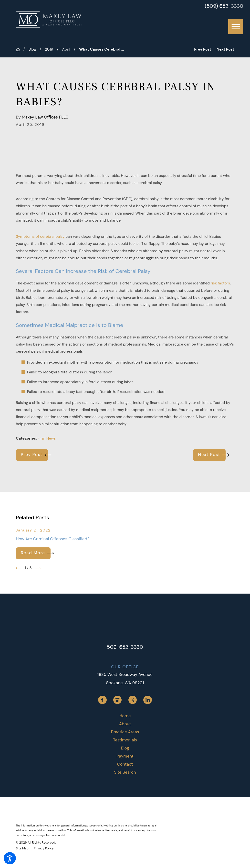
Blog (32, 49)
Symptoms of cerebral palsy (40, 237)
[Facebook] (102, 700)
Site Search (125, 772)
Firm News (47, 438)
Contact (125, 764)
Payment (125, 756)
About (125, 724)
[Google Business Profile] (117, 700)
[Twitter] (133, 700)
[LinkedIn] (147, 700)
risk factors (220, 283)
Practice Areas (125, 732)
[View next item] (38, 568)
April (66, 49)
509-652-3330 (125, 647)
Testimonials (125, 740)
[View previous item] (19, 568)
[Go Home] (20, 49)
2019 (49, 49)
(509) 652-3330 (224, 6)
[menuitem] (125, 716)
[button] (10, 858)
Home (125, 716)
